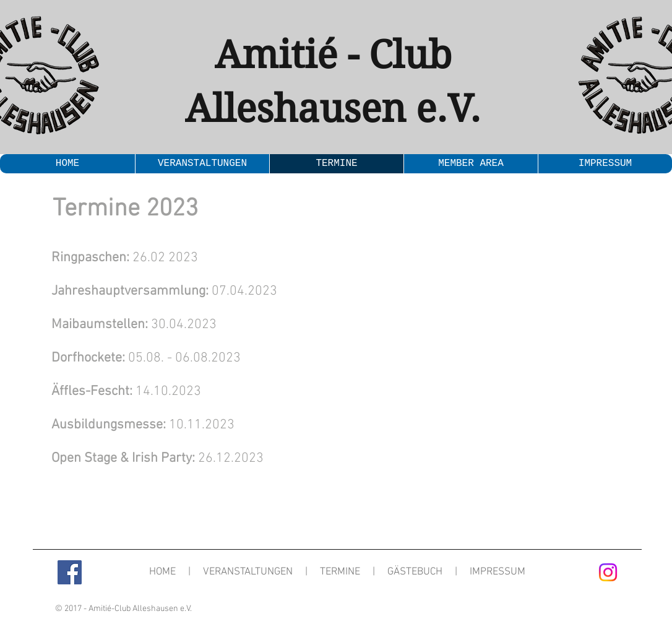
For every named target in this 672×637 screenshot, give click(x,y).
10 (118, 425)
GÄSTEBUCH (415, 572)
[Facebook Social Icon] (70, 572)
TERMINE (340, 572)
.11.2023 (209, 425)
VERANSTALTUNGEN (248, 572)
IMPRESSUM (498, 572)
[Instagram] (608, 572)
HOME (162, 572)
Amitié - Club (333, 55)
